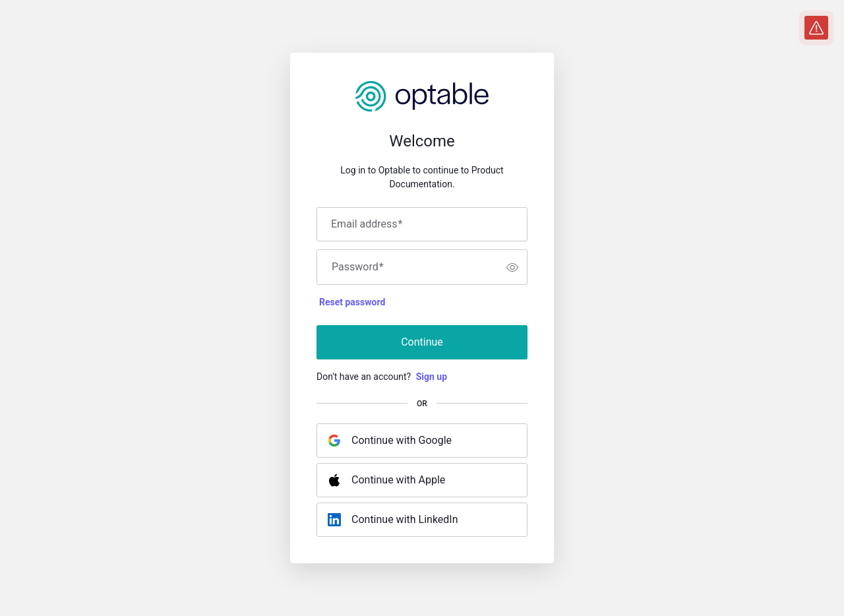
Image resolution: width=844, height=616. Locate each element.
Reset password (352, 302)
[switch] (512, 267)
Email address (367, 224)
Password (358, 267)
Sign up (432, 377)
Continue (422, 342)
